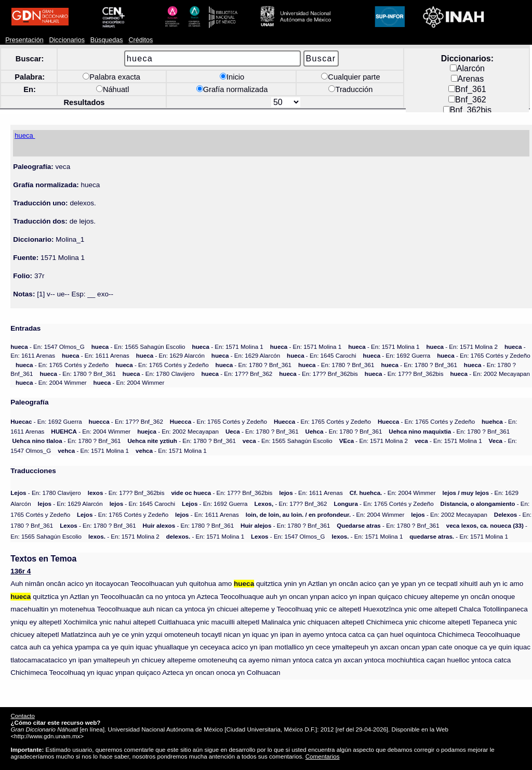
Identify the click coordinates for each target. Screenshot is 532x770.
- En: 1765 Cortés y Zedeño (483, 355)
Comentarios (323, 756)
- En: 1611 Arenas (96, 355)
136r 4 (21, 571)
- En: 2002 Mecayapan (490, 374)
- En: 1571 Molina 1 (227, 347)
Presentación (24, 40)
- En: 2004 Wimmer (51, 382)
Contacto (22, 716)
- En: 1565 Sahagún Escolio (138, 347)
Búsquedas (107, 40)
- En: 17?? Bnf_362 (237, 374)
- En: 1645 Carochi (322, 355)
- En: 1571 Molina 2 (462, 347)
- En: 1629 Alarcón (170, 355)
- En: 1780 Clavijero (159, 374)
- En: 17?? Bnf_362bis (318, 374)
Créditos (141, 40)
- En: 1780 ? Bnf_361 (254, 365)
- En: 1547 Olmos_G (48, 347)
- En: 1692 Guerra (397, 355)
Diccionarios (67, 40)
